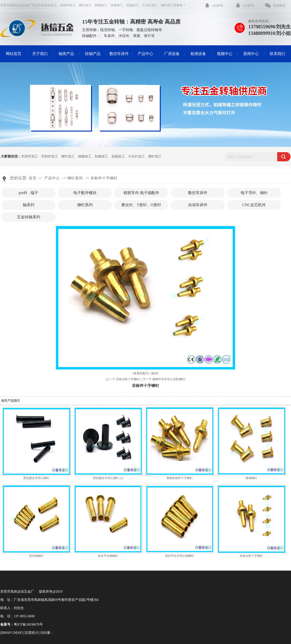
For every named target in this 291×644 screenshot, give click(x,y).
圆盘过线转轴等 (149, 30)
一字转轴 (126, 30)
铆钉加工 (85, 5)
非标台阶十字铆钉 (251, 556)
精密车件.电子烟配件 (141, 193)
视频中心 (225, 54)
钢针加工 (167, 5)
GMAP (16, 633)
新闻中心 (251, 54)
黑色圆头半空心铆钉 (36, 478)
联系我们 (277, 54)
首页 (33, 178)
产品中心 (145, 54)
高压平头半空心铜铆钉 (180, 556)
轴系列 (29, 205)
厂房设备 (172, 54)
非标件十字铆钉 (104, 178)
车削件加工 (68, 5)
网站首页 (14, 54)
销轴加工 (101, 5)
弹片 (147, 36)
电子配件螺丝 (85, 193)
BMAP (6, 633)
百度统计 (31, 633)
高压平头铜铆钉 (108, 556)
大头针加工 (150, 5)
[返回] (154, 373)
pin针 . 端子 (28, 193)
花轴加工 (132, 5)
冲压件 (124, 36)
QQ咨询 (218, 5)
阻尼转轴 (107, 30)
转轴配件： (91, 36)
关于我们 (40, 54)
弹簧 (137, 36)
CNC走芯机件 (254, 205)
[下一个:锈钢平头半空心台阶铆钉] (164, 379)
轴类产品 (66, 54)
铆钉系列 (75, 178)
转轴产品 (93, 54)
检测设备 (198, 54)
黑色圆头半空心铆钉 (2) (108, 478)
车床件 (109, 36)
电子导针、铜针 (254, 193)
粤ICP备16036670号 (28, 624)
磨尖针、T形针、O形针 (141, 205)
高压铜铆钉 (36, 556)
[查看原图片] (141, 373)
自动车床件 (198, 205)
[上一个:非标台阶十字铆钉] (123, 379)
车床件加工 (49, 5)
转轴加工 (117, 5)
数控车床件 (119, 54)
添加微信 (279, 5)
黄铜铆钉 (251, 478)
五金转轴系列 (29, 217)
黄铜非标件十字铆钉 (180, 478)
